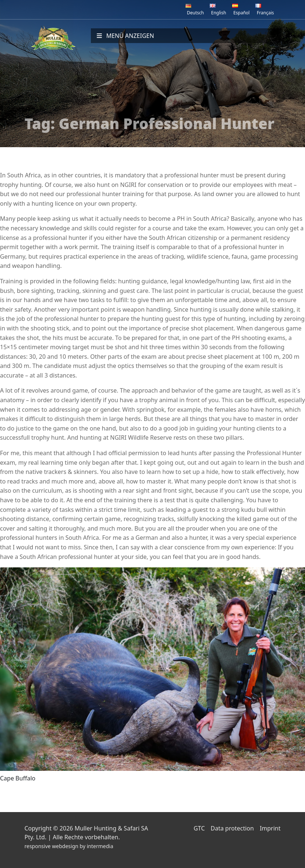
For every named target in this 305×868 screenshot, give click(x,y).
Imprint (270, 828)
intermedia (100, 846)
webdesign (65, 846)
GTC (199, 828)
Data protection (232, 828)
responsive (38, 846)
